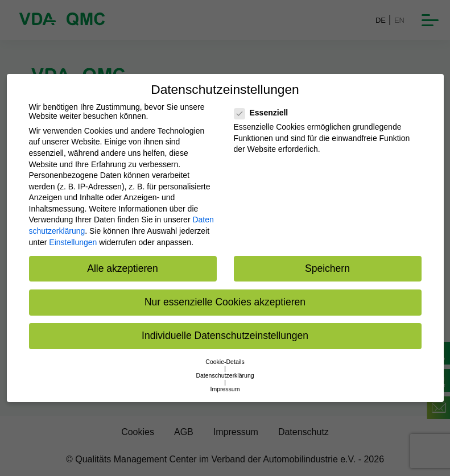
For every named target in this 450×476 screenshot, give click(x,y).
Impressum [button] (225, 389)
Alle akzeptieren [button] (123, 268)
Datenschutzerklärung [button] (225, 375)
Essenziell (265, 113)
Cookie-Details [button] (225, 362)
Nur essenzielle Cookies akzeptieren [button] (225, 302)
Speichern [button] (327, 268)
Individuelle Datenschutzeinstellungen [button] (225, 336)
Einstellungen (73, 242)
